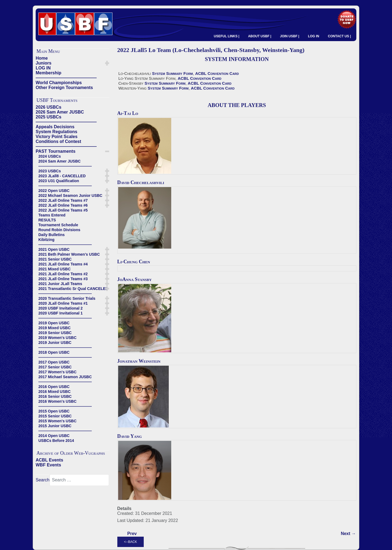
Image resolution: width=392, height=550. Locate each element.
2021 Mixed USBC (54, 269)
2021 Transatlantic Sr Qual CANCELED (73, 289)
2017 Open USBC (54, 362)
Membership (48, 73)
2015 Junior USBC (55, 426)
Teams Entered (52, 215)
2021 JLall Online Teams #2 (63, 274)
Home (42, 58)
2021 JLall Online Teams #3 (63, 279)
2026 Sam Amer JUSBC (60, 112)
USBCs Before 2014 (56, 441)
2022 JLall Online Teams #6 (63, 205)
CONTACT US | (339, 36)
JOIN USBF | (290, 36)
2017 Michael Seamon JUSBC (65, 377)
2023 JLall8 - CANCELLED (62, 176)
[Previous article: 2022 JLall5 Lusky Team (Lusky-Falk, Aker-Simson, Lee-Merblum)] (132, 534)
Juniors (44, 63)
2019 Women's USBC (57, 338)
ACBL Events (49, 460)
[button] (107, 63)
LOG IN (313, 36)
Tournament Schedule (58, 225)
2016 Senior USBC (55, 396)
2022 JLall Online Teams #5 (63, 210)
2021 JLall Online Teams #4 (63, 264)
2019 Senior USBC (55, 333)
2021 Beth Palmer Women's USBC (69, 254)
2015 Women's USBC (57, 421)
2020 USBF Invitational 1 (61, 313)
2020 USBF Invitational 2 (61, 308)
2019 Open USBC (54, 323)
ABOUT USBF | (260, 36)
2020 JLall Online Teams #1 (63, 303)
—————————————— (66, 78)
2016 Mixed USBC (54, 392)
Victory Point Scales (57, 137)
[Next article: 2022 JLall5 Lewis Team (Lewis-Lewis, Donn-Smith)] (348, 534)
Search (43, 480)
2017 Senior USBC (55, 367)
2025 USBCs (48, 117)
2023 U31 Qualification (59, 181)
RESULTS (47, 220)
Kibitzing (46, 240)
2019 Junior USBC (55, 343)
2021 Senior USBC (55, 259)
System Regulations (56, 132)
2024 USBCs (50, 156)
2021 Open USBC (54, 249)
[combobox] (79, 480)
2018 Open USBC (54, 352)
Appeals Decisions (55, 127)
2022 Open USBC (54, 191)
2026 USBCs (48, 107)
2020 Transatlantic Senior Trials (67, 298)
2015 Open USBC (54, 411)
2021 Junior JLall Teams (60, 284)
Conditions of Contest (58, 141)
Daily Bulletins (51, 235)
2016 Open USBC (54, 387)
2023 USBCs (50, 171)
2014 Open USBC (54, 436)
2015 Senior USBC (55, 416)
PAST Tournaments (56, 151)
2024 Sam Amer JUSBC (59, 161)
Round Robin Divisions (59, 230)
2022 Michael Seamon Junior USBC (70, 195)
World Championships (59, 83)
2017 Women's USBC (57, 372)
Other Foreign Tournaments (64, 88)
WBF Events (48, 465)
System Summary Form (172, 73)
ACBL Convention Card (217, 73)
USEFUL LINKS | (226, 36)
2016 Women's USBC (57, 401)
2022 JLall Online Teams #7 (63, 200)
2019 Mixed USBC (54, 328)
